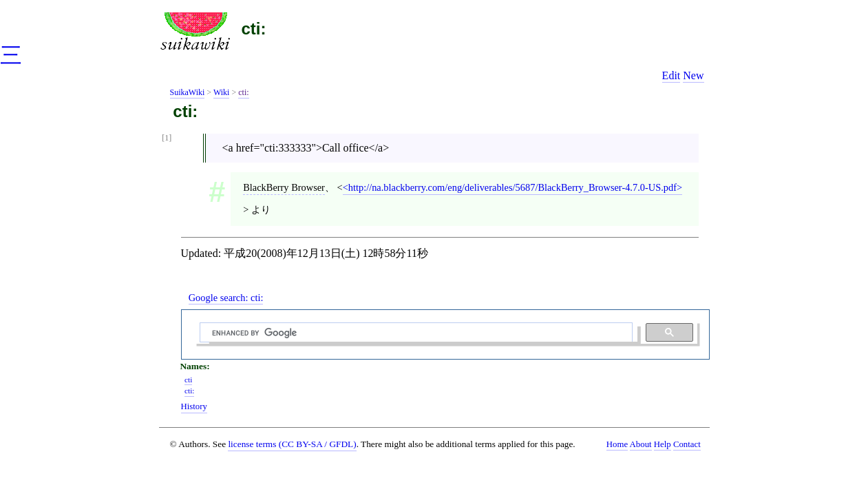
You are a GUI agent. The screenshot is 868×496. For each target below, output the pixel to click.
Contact (687, 444)
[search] (414, 333)
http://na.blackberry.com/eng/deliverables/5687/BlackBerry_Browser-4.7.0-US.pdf (512, 187)
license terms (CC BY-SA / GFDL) (292, 444)
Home (617, 444)
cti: (254, 29)
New (693, 75)
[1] (167, 138)
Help (663, 444)
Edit (671, 75)
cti (188, 380)
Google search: (226, 298)
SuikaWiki (188, 92)
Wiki (222, 92)
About (641, 444)
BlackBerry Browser (284, 187)
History (194, 406)
